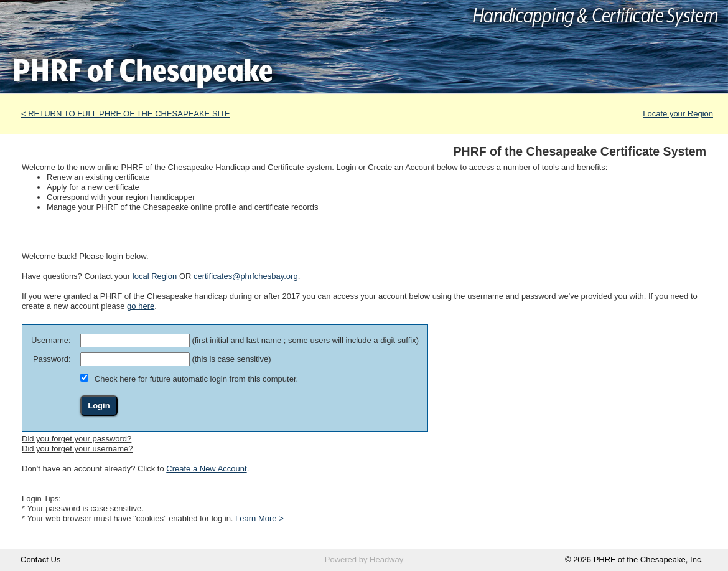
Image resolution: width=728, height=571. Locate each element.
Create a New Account (206, 469)
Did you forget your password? (77, 439)
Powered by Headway (364, 559)
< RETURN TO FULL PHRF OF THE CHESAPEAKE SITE (126, 114)
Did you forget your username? (77, 449)
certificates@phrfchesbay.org (246, 276)
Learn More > (259, 518)
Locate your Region (678, 114)
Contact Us (40, 559)
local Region (155, 276)
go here (141, 306)
